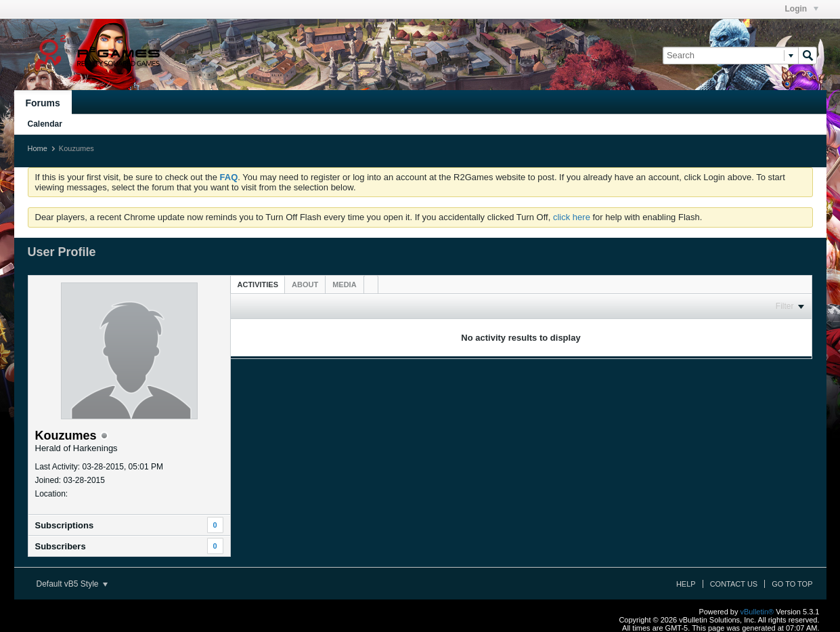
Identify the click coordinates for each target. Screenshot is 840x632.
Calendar (45, 124)
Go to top (792, 584)
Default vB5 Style (72, 584)
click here (572, 217)
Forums (43, 103)
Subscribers (61, 546)
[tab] (258, 284)
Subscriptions (65, 525)
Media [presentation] (344, 285)
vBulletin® (757, 612)
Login (802, 9)
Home (38, 148)
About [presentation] (305, 285)
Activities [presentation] (258, 285)
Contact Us (734, 584)
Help (686, 584)
